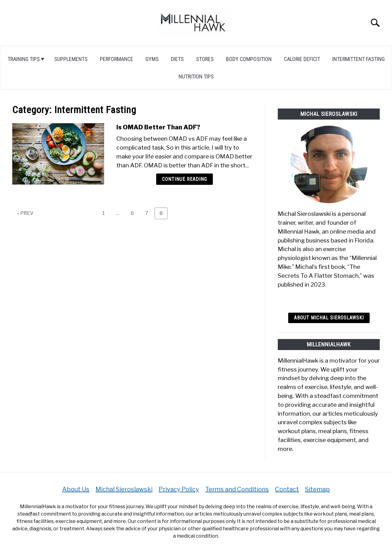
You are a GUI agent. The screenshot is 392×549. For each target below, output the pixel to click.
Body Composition (249, 59)
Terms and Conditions (237, 489)
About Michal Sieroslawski (329, 318)
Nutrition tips (196, 76)
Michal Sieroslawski (124, 489)
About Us (76, 489)
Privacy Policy (179, 489)
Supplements (71, 59)
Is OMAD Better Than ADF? (158, 127)
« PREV (25, 213)
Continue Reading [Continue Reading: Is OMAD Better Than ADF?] (185, 179)
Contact (287, 489)
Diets (177, 59)
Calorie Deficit (302, 59)
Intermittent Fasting (358, 59)
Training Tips (24, 59)
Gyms (152, 59)
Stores (205, 59)
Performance (117, 59)
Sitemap (317, 489)
